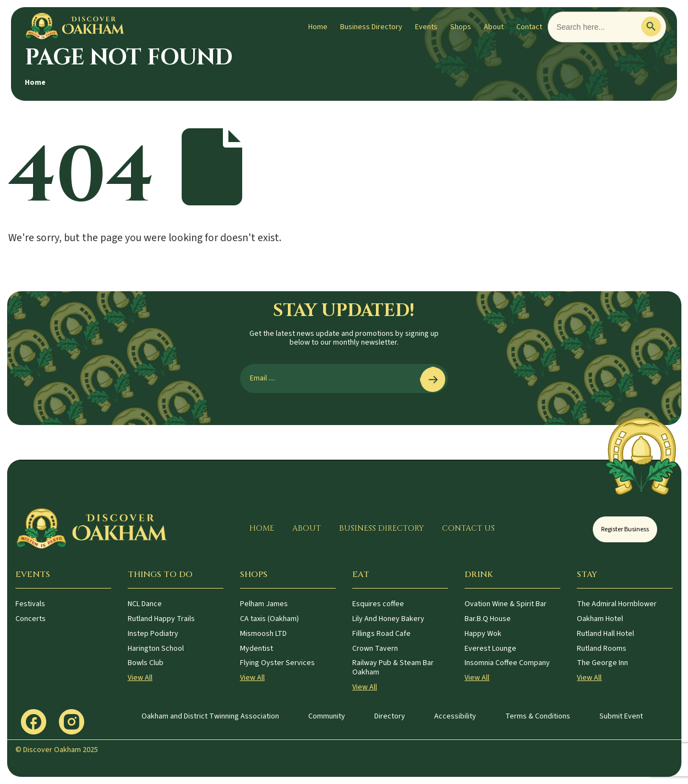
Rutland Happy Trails (161, 619)
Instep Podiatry (153, 634)
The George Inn (602, 663)
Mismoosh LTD (263, 634)
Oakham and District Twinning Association (210, 716)
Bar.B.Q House (488, 619)
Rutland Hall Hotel (605, 634)
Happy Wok (483, 634)
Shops (461, 27)
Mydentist (256, 649)
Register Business (625, 529)
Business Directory (371, 27)
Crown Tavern (375, 649)
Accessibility (455, 716)
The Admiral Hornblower (617, 604)
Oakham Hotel (600, 619)
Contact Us (468, 528)
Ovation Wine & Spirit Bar (506, 604)
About (494, 27)
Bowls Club (146, 663)
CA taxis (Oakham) (269, 619)
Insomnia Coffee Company (507, 663)
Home (318, 27)
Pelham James (264, 604)
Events (426, 27)
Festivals (30, 604)
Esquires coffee (378, 604)
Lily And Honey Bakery (388, 619)
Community (327, 716)
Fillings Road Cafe (381, 634)
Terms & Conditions (538, 716)
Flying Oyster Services (277, 663)
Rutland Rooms (602, 649)
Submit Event (621, 716)
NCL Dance (145, 604)
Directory (390, 716)
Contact (529, 27)
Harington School (156, 649)
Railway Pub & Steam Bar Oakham (393, 668)
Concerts (31, 619)
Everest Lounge (490, 649)
